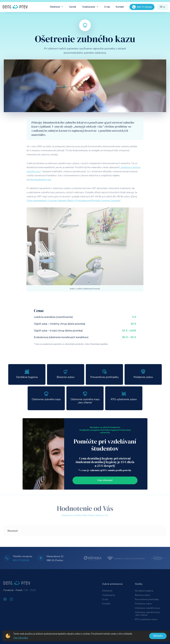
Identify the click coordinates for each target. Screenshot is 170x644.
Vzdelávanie (109, 595)
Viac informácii (21, 638)
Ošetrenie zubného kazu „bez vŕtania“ (147, 614)
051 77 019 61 (21, 560)
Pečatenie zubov (144, 604)
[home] (15, 7)
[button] (56, 7)
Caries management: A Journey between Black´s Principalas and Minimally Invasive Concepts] (73, 201)
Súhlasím (158, 636)
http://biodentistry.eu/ (40, 180)
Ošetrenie (107, 591)
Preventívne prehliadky (147, 599)
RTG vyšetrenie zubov (146, 619)
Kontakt (120, 7)
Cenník (73, 7)
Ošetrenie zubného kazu (147, 608)
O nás (107, 7)
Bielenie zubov (143, 595)
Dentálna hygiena (144, 591)
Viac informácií (105, 480)
